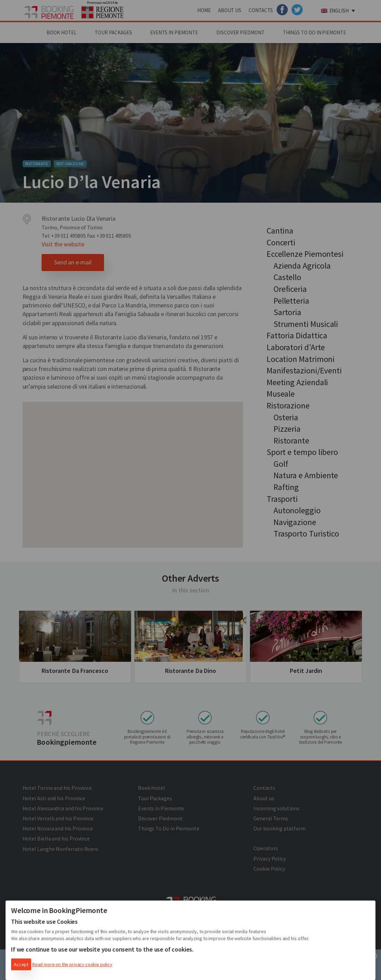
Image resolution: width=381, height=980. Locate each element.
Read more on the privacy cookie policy (72, 964)
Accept (21, 964)
